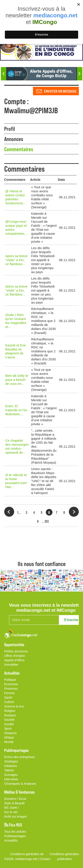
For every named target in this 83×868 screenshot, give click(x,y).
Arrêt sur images (16, 816)
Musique (10, 715)
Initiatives (11, 766)
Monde (9, 742)
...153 (45, 521)
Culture (9, 702)
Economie (11, 684)
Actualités (11, 840)
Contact (45, 859)
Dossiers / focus (15, 799)
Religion (10, 711)
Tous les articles (15, 832)
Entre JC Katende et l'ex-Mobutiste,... (17, 410)
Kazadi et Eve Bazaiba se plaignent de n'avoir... (16, 351)
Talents (9, 770)
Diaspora (10, 733)
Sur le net (11, 812)
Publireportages (15, 836)
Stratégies (11, 761)
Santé (8, 697)
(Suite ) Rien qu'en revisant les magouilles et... (16, 321)
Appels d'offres (14, 660)
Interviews (11, 779)
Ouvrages (11, 775)
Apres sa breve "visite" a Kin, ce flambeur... (16, 260)
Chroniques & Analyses (20, 784)
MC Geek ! (12, 808)
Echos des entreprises (20, 757)
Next (80, 74)
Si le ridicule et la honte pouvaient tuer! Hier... (16, 481)
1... (19, 512)
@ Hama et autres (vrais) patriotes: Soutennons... (16, 197)
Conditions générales (64, 854)
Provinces (11, 689)
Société (9, 720)
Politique (10, 680)
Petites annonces (16, 651)
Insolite (9, 724)
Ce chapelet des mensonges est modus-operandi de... (17, 446)
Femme (9, 693)
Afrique (9, 737)
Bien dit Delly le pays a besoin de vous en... (17, 380)
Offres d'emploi (14, 656)
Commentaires (19, 149)
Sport (8, 729)
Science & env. (14, 706)
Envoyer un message (60, 91)
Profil (10, 129)
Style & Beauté (14, 803)
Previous (4, 74)
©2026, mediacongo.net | (22, 859)
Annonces (14, 139)
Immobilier (11, 665)
